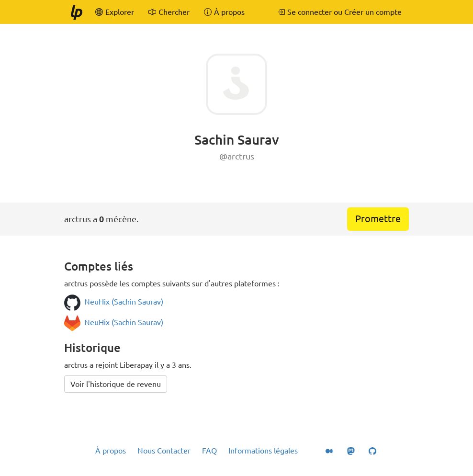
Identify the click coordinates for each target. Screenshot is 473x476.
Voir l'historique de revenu (116, 384)
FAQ (209, 451)
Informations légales (263, 451)
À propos (111, 451)
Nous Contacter (164, 451)
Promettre (378, 219)
